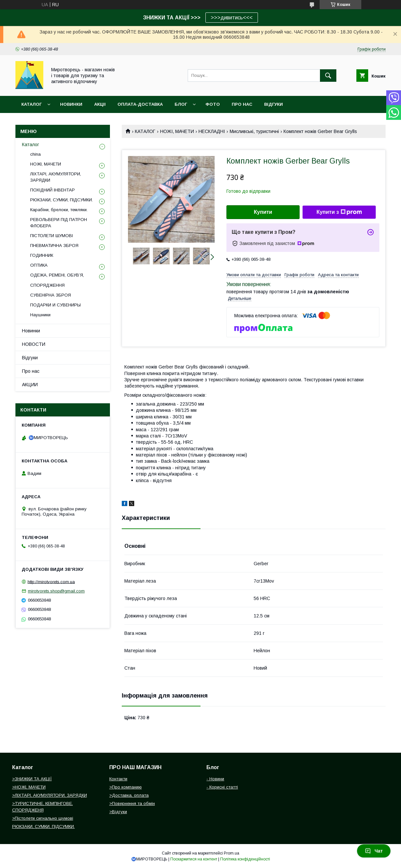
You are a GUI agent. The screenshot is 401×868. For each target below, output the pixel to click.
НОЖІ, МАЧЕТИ (177, 131)
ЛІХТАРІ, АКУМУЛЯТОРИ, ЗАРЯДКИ (56, 177)
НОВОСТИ (34, 344)
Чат (374, 851)
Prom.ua (232, 853)
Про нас (31, 371)
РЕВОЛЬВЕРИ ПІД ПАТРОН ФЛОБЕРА (59, 223)
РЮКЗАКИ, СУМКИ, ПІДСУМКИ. (62, 200)
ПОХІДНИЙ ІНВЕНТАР (53, 190)
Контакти (118, 779)
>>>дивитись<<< (232, 18)
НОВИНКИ (71, 104)
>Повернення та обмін (132, 803)
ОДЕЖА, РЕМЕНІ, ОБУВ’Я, (57, 275)
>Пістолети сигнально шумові (43, 818)
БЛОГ (181, 104)
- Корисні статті (222, 787)
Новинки (31, 331)
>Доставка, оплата (129, 795)
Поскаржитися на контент (194, 859)
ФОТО (213, 104)
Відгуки (30, 358)
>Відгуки (118, 812)
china (35, 154)
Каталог (32, 104)
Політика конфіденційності (245, 859)
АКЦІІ (100, 104)
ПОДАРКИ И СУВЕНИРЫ (55, 305)
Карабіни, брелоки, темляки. (59, 210)
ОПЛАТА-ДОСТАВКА (140, 104)
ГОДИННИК (42, 255)
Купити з (339, 212)
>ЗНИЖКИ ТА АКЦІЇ (32, 779)
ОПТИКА (39, 265)
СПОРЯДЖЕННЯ (47, 285)
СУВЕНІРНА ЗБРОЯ (51, 295)
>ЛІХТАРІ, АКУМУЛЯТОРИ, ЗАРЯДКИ (50, 795)
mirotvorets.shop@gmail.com (56, 591)
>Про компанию (126, 787)
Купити (263, 212)
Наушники (40, 315)
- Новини (215, 779)
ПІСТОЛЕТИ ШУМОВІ (52, 236)
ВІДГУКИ (274, 104)
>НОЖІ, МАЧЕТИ (29, 787)
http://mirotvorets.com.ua (51, 581)
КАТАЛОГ (145, 131)
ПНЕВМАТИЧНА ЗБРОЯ (54, 245)
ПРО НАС (242, 104)
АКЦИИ (30, 385)
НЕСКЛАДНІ (212, 131)
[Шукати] (328, 76)
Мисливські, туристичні (254, 131)
